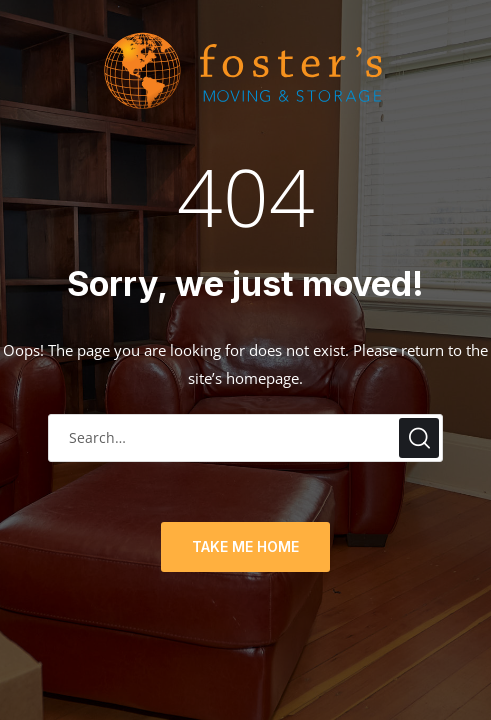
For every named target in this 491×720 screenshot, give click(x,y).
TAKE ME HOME (245, 546)
